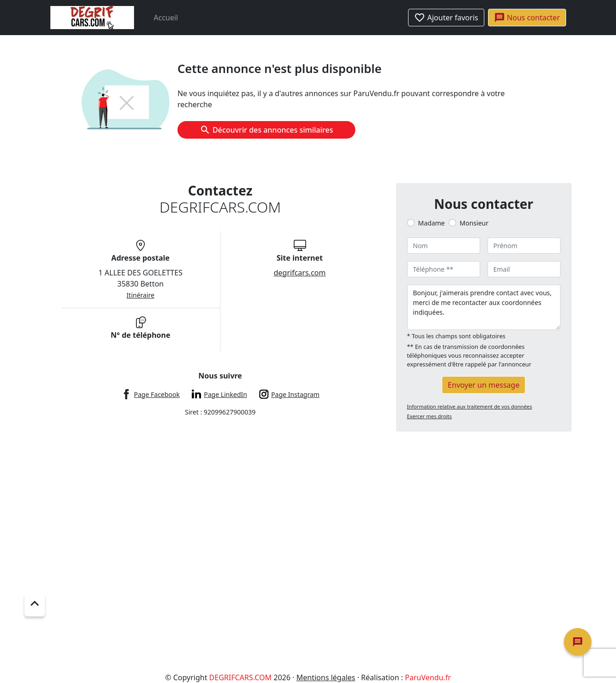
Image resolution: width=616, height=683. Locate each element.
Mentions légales (326, 677)
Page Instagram (296, 394)
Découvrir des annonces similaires (266, 130)
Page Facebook (157, 394)
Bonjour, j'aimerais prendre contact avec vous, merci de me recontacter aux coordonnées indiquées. (484, 307)
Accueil (166, 18)
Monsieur (474, 223)
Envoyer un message (484, 385)
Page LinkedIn (225, 394)
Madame (432, 223)
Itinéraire (140, 295)
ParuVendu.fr (428, 677)
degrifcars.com (299, 273)
